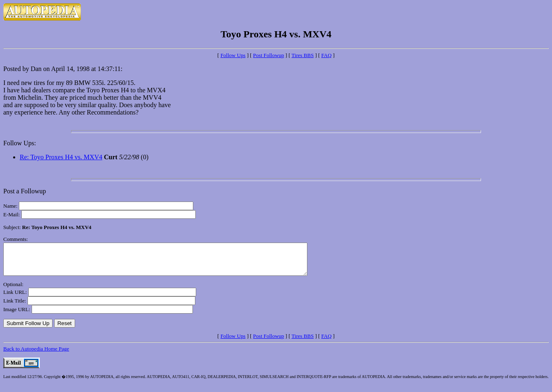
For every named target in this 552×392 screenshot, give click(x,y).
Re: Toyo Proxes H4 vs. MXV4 (61, 157)
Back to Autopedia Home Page (36, 355)
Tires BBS (302, 55)
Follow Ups (233, 55)
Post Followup (269, 55)
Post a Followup (25, 191)
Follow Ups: (20, 143)
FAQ (326, 55)
